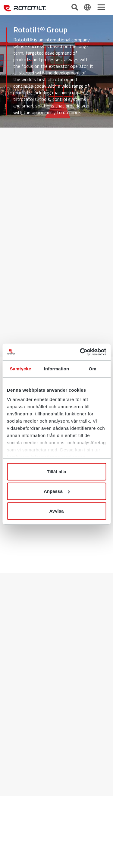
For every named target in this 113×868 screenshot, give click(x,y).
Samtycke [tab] (20, 368)
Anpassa (57, 491)
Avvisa (57, 511)
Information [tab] (57, 368)
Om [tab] (93, 368)
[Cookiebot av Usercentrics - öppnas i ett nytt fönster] (80, 352)
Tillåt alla (57, 471)
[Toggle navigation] (101, 7)
